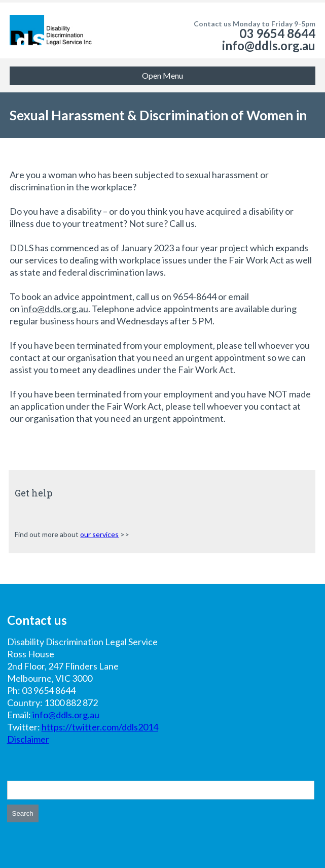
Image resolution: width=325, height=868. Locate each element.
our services (99, 534)
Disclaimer (28, 739)
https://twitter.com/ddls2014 (100, 727)
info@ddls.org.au (269, 45)
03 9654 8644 (277, 33)
